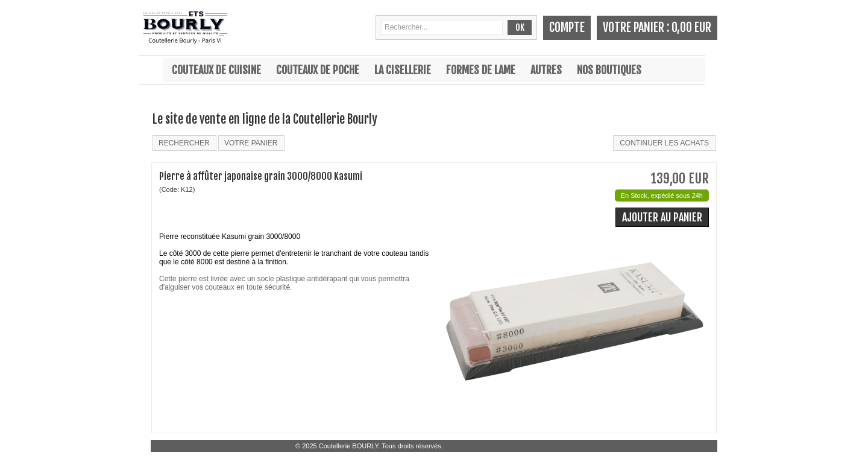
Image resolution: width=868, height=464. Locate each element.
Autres (546, 70)
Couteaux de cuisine (216, 70)
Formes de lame (481, 70)
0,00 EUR (691, 27)
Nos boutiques (609, 70)
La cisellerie (403, 70)
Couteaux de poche (318, 70)
